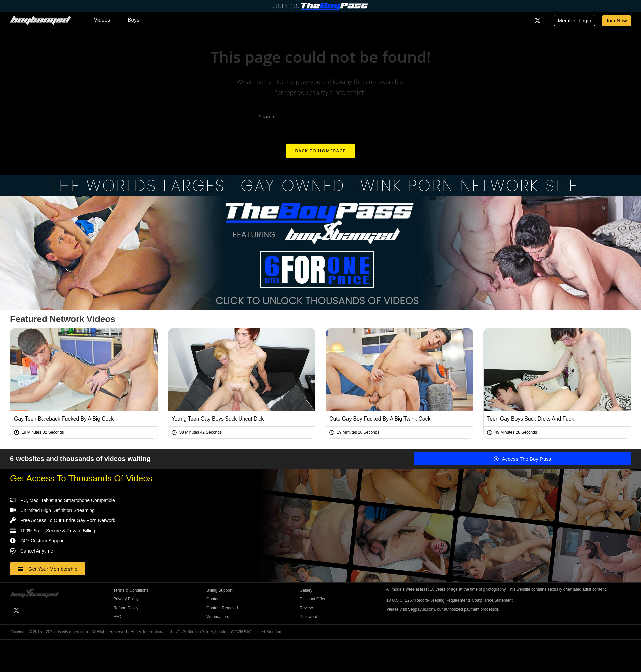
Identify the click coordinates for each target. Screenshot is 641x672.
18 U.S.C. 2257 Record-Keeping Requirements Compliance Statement (450, 600)
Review (306, 608)
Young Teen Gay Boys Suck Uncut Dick (218, 419)
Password (309, 617)
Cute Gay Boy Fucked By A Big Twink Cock (380, 419)
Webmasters (218, 617)
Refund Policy (126, 608)
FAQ (117, 617)
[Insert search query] (320, 116)
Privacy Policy (126, 599)
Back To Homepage (320, 151)
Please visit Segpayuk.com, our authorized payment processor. (443, 609)
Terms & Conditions (131, 590)
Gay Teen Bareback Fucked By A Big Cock (64, 419)
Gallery (306, 590)
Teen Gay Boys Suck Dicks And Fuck (531, 419)
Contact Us (216, 599)
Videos (102, 20)
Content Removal (222, 608)
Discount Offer (312, 599)
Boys (133, 20)
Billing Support (219, 590)
